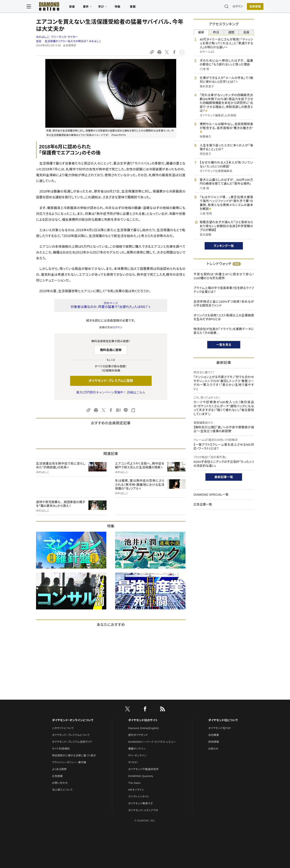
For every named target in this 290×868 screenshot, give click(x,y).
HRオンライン (136, 790)
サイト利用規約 (61, 749)
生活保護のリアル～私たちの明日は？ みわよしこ (73, 41)
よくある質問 (59, 769)
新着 (81, 7)
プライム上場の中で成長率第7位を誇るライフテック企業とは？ (224, 290)
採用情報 (214, 742)
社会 (39, 41)
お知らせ (213, 749)
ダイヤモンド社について (223, 720)
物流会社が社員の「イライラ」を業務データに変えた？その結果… (224, 331)
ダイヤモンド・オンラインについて (73, 720)
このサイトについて (63, 728)
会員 (246, 32)
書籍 (142, 7)
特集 (127, 7)
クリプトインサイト (139, 797)
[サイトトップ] (55, 7)
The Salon (135, 783)
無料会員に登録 (111, 350)
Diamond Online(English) (144, 728)
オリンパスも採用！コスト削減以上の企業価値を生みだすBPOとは (224, 317)
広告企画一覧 (203, 504)
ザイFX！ (133, 762)
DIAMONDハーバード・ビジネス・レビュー (152, 742)
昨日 (216, 32)
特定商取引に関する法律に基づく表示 (74, 756)
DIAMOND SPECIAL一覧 (211, 495)
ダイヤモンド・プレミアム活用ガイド (72, 742)
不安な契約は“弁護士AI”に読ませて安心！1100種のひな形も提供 (224, 276)
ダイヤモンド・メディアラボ (143, 810)
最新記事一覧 (224, 477)
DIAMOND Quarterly (141, 776)
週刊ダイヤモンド (138, 735)
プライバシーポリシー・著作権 (69, 762)
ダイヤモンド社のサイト (143, 720)
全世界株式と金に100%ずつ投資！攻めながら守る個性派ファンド (224, 304)
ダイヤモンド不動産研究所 (143, 769)
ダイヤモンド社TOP (220, 728)
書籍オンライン (137, 749)
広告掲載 (57, 776)
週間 (231, 32)
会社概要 (214, 735)
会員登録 (246, 7)
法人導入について (62, 790)
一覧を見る (224, 345)
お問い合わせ (60, 783)
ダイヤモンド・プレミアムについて (71, 735)
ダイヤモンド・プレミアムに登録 (111, 381)
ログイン (228, 7)
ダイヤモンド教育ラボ (141, 803)
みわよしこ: (57, 37)
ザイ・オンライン (137, 756)
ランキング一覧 (224, 246)
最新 (201, 32)
